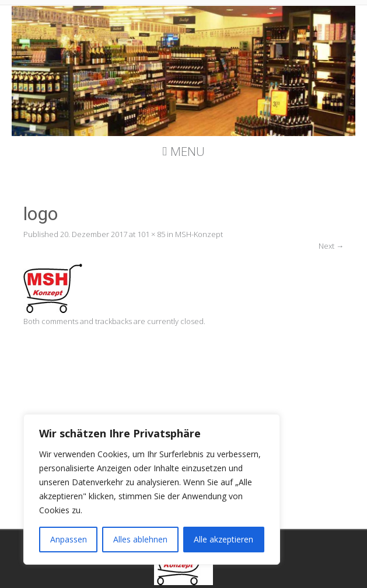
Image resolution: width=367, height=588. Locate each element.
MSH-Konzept (199, 234)
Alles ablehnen (140, 539)
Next (331, 246)
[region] (152, 489)
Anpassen (69, 539)
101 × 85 (151, 234)
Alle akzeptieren (223, 539)
